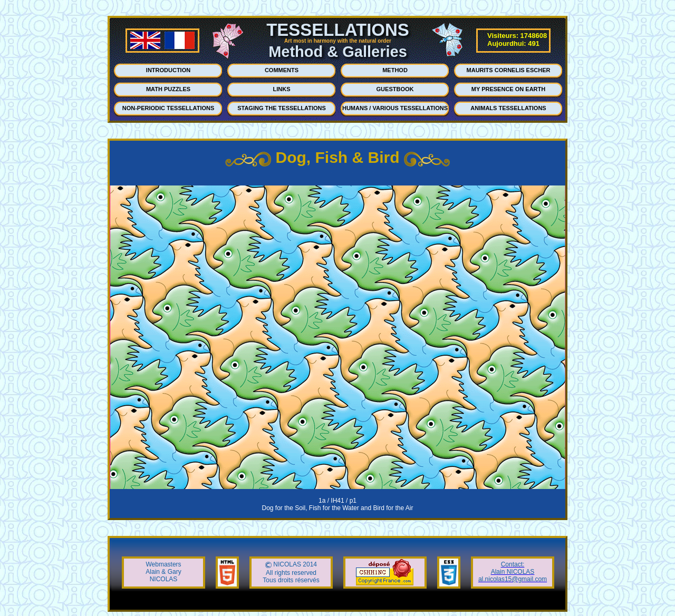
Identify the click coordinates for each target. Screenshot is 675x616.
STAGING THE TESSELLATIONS (282, 108)
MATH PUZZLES (168, 89)
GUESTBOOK (395, 89)
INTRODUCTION (168, 70)
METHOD (395, 70)
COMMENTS (282, 70)
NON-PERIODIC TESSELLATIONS (168, 108)
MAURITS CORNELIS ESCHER (509, 70)
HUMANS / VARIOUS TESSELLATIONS (395, 108)
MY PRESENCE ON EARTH (508, 89)
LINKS (282, 89)
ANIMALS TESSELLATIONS (508, 108)
